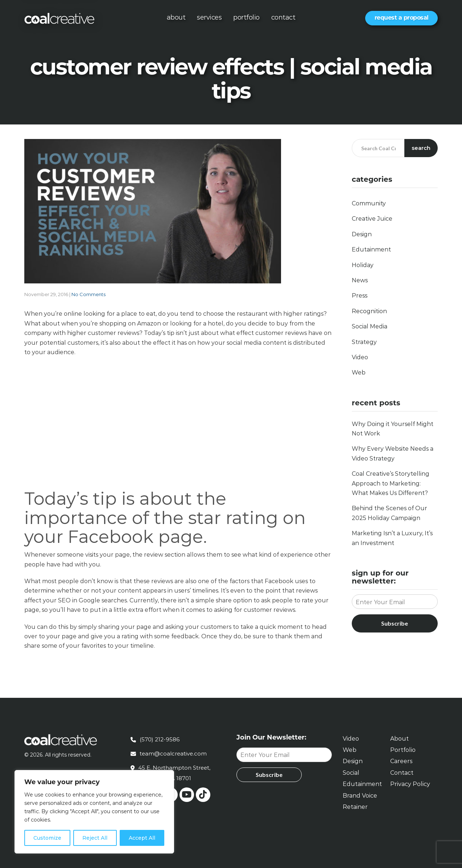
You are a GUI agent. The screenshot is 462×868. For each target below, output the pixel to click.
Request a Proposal (402, 18)
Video (360, 357)
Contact (283, 17)
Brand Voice (360, 796)
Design (362, 234)
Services (209, 17)
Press (360, 296)
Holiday (363, 265)
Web (359, 372)
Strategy (364, 342)
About (176, 17)
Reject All (95, 838)
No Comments (88, 294)
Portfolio (246, 17)
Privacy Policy (410, 784)
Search (421, 148)
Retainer (355, 807)
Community (369, 203)
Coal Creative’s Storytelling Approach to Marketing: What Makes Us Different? (391, 483)
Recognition (369, 311)
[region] (94, 812)
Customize (47, 838)
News (360, 280)
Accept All (142, 838)
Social (351, 773)
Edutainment (371, 249)
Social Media (370, 326)
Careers (401, 761)
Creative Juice (372, 219)
